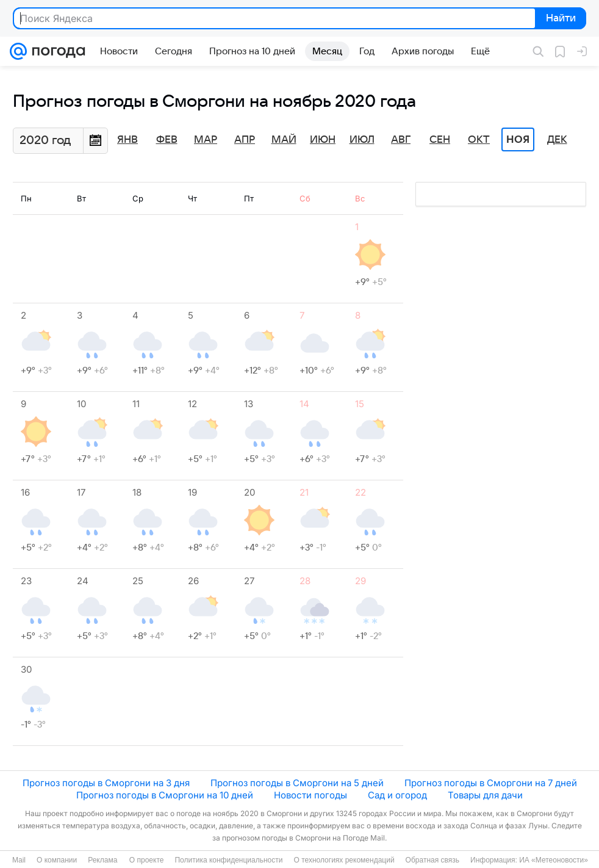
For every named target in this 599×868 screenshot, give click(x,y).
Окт (479, 140)
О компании (57, 860)
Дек (557, 140)
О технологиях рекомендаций (344, 860)
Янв (127, 140)
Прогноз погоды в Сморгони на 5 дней (297, 783)
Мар (206, 140)
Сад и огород (397, 795)
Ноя (518, 140)
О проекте (147, 860)
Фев (167, 140)
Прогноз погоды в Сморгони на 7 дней (491, 783)
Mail (19, 860)
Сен (440, 140)
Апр (245, 140)
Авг (401, 140)
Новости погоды (310, 795)
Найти (560, 19)
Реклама (102, 860)
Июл (362, 140)
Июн (323, 140)
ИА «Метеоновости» (554, 860)
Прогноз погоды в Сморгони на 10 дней (165, 795)
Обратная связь (432, 860)
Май (284, 140)
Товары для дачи (485, 795)
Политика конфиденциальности (228, 860)
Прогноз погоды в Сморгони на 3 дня (106, 783)
